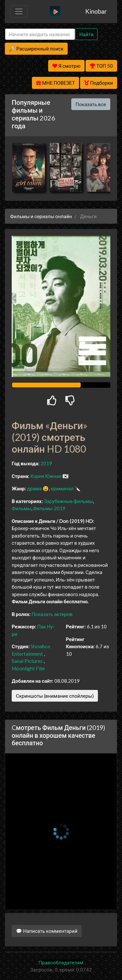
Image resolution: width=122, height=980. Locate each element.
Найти (86, 34)
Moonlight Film (28, 668)
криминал (62, 488)
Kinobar (96, 11)
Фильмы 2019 (49, 508)
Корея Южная (46, 476)
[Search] (40, 34)
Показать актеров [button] (52, 614)
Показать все (91, 104)
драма (34, 488)
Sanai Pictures (27, 661)
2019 (46, 463)
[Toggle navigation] (19, 11)
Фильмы (21, 508)
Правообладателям (61, 962)
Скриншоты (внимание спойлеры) (55, 696)
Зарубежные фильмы (68, 501)
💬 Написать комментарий (47, 931)
